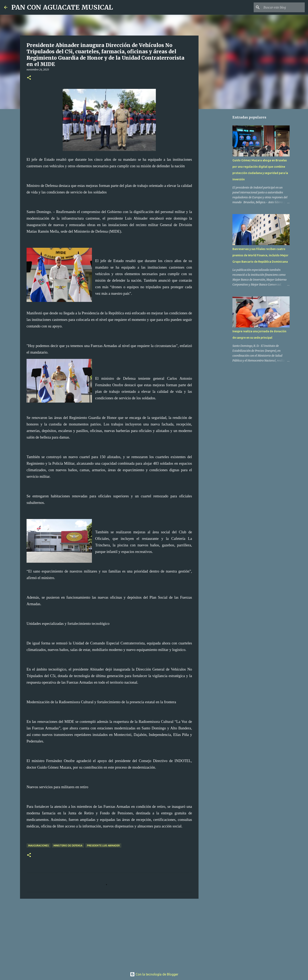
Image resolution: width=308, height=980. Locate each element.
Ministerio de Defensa (68, 846)
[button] (29, 78)
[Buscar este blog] (283, 7)
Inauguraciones (38, 846)
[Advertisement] (109, 933)
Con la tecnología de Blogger (154, 974)
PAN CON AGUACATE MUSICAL (62, 7)
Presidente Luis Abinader (103, 846)
